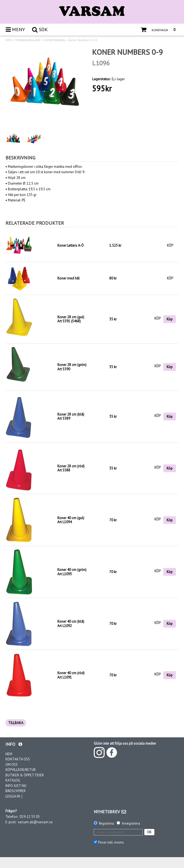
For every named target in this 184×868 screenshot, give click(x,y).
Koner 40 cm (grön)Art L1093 (72, 572)
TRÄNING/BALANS (28, 40)
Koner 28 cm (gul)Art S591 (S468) (71, 319)
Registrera (106, 823)
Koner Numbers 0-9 (83, 40)
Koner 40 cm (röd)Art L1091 (71, 675)
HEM (9, 40)
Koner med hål (68, 278)
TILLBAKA (16, 723)
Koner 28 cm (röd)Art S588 (71, 468)
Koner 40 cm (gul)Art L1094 (71, 520)
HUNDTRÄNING (54, 40)
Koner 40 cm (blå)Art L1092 (71, 624)
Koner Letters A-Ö (71, 245)
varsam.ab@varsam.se (35, 822)
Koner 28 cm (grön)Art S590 (72, 367)
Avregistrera (131, 823)
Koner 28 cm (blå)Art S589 (71, 417)
